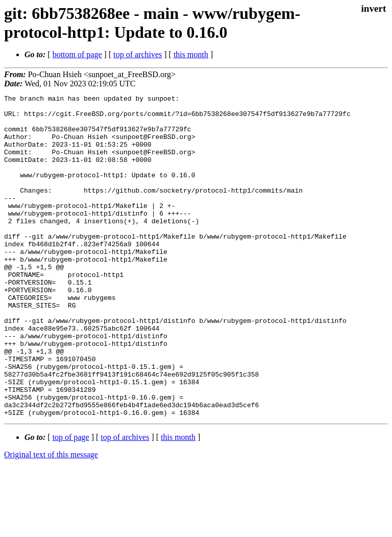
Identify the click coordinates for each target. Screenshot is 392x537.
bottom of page (77, 54)
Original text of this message (51, 519)
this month (191, 54)
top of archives (138, 54)
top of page (71, 501)
